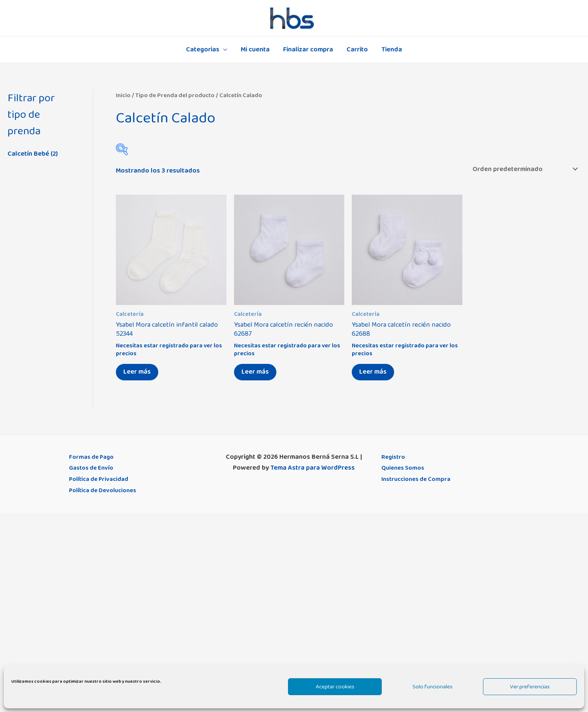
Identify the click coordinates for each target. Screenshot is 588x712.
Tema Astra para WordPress (313, 468)
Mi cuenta (255, 50)
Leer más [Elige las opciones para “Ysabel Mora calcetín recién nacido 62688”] (373, 372)
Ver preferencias (530, 687)
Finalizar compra (308, 50)
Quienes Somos (405, 468)
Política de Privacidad (102, 479)
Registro (394, 457)
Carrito (357, 50)
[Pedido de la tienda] (524, 169)
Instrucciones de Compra (419, 479)
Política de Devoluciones (106, 490)
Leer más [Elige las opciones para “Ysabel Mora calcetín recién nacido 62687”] (255, 372)
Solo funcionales (433, 687)
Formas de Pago (93, 457)
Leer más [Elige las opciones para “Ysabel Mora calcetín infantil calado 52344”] (137, 372)
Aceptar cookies (335, 687)
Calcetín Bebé (28, 154)
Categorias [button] (203, 50)
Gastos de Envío (93, 468)
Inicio (123, 95)
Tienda (392, 50)
